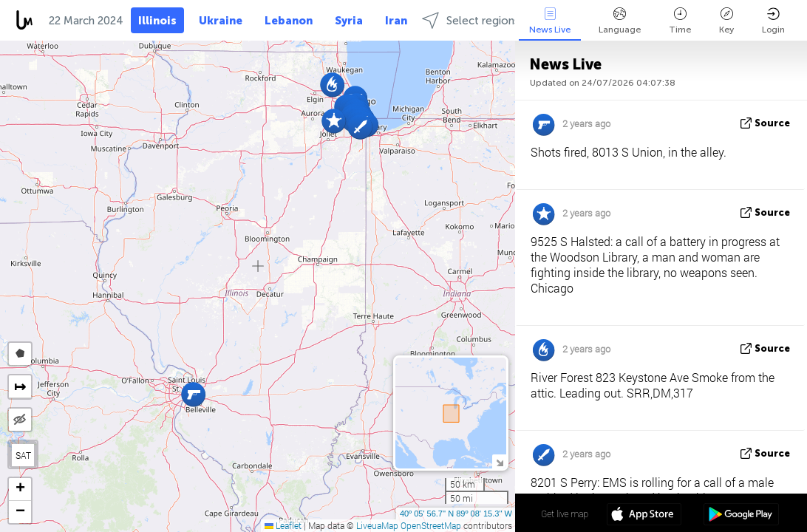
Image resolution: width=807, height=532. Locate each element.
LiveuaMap (377, 525)
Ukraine (221, 21)
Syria (349, 21)
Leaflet (283, 525)
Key (726, 21)
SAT (23, 455)
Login (773, 21)
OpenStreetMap (431, 525)
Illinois (157, 21)
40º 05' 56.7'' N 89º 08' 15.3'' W (456, 514)
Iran (396, 21)
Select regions (471, 20)
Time (680, 21)
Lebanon (289, 21)
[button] (360, 127)
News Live (550, 21)
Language (620, 21)
